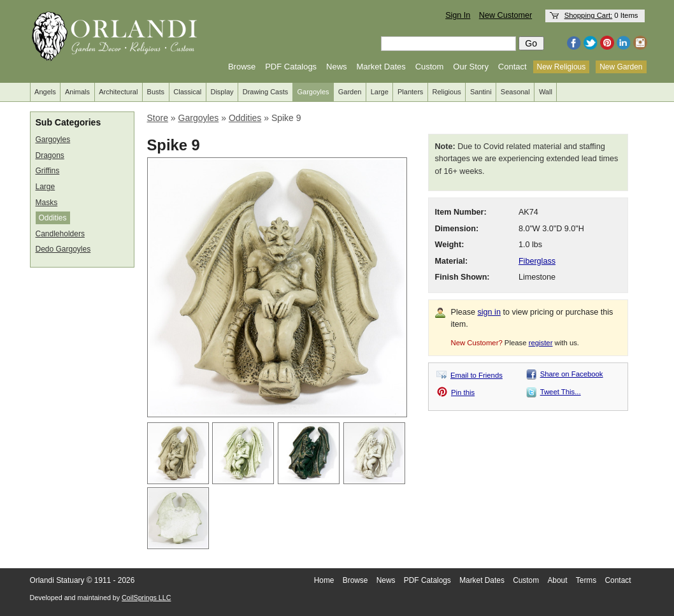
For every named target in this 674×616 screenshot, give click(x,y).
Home (324, 580)
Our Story (471, 67)
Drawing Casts (266, 92)
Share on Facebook (572, 374)
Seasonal (515, 92)
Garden (350, 92)
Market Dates (381, 67)
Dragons (50, 155)
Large (380, 92)
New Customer (505, 15)
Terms (586, 580)
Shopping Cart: (589, 15)
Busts (156, 92)
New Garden (621, 67)
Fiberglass (537, 261)
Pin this (463, 392)
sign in (489, 312)
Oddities (53, 218)
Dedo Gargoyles (63, 249)
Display (222, 92)
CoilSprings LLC (146, 598)
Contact (513, 67)
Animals (77, 92)
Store (158, 118)
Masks (47, 203)
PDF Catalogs (291, 67)
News (337, 67)
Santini (481, 92)
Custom (430, 67)
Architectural (118, 92)
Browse (242, 67)
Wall (546, 92)
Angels (45, 92)
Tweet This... (561, 392)
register (541, 343)
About (557, 580)
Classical (187, 92)
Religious (447, 92)
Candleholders (60, 234)
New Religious (562, 67)
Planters (410, 92)
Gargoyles (313, 92)
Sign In (458, 15)
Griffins (48, 171)
